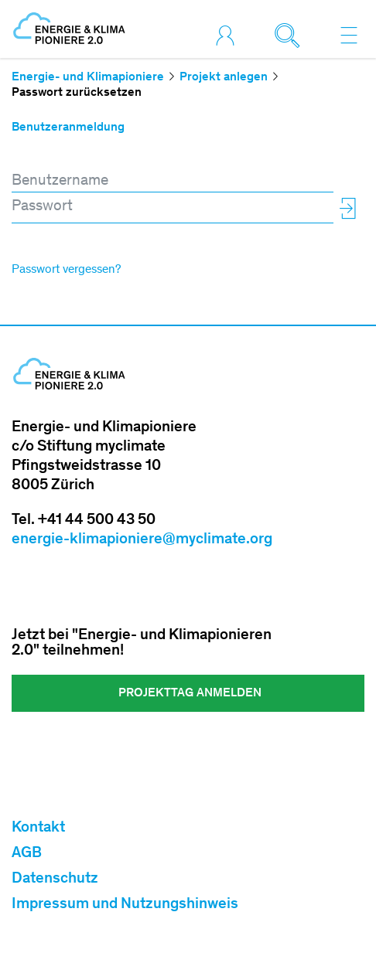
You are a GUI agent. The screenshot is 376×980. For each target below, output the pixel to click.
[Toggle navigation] (349, 35)
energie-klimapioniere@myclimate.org (142, 540)
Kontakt (38, 829)
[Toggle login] (229, 35)
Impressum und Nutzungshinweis (125, 905)
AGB (27, 854)
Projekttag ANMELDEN (188, 693)
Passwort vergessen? (66, 270)
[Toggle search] (291, 35)
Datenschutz (55, 880)
